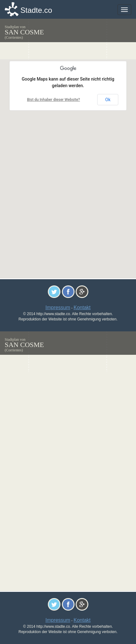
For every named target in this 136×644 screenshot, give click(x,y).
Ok (108, 100)
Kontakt (82, 307)
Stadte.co (36, 10)
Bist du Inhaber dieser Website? (53, 100)
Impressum (58, 307)
